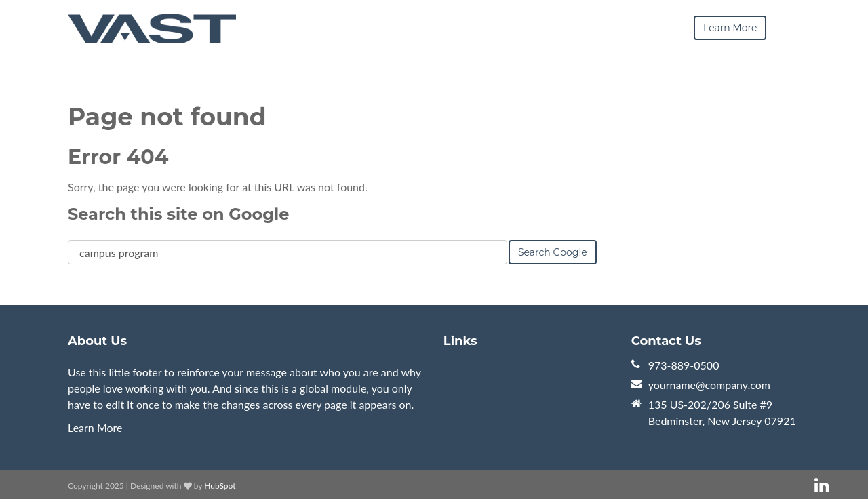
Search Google (553, 252)
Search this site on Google (178, 214)
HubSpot (220, 486)
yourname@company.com (709, 385)
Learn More (95, 427)
